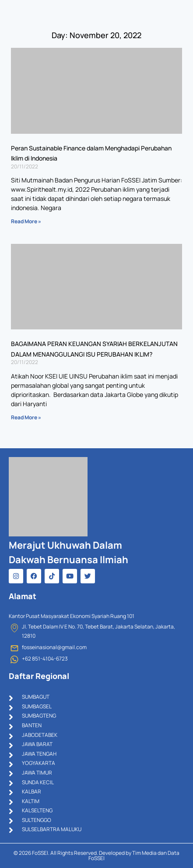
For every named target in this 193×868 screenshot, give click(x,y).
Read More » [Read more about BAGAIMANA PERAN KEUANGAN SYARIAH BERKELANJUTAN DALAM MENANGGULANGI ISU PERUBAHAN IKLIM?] (26, 417)
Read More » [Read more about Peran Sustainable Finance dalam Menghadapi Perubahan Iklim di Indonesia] (26, 221)
